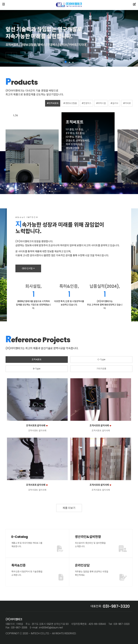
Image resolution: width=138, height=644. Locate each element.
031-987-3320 (116, 606)
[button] (66, 62)
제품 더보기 (69, 508)
